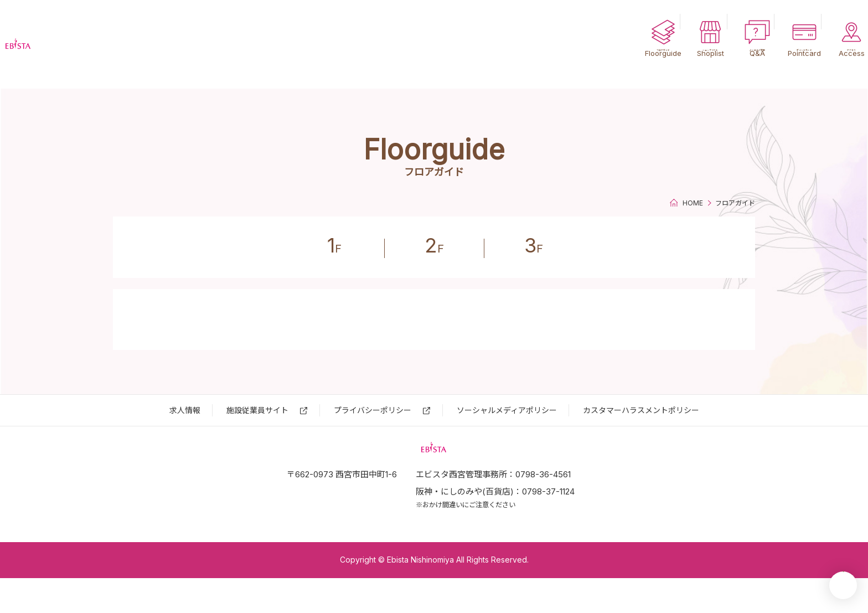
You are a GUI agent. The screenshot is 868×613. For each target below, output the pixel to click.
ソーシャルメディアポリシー (507, 410)
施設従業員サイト (257, 410)
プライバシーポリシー (373, 410)
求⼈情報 (185, 410)
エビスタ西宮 (72, 44)
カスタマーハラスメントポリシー (641, 410)
